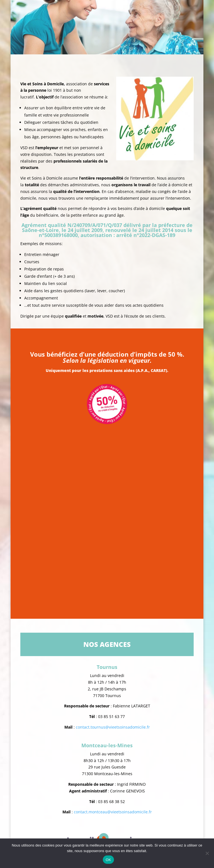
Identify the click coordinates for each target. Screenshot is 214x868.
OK (108, 860)
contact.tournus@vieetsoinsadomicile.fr (113, 727)
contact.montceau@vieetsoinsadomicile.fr (113, 812)
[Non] (207, 853)
